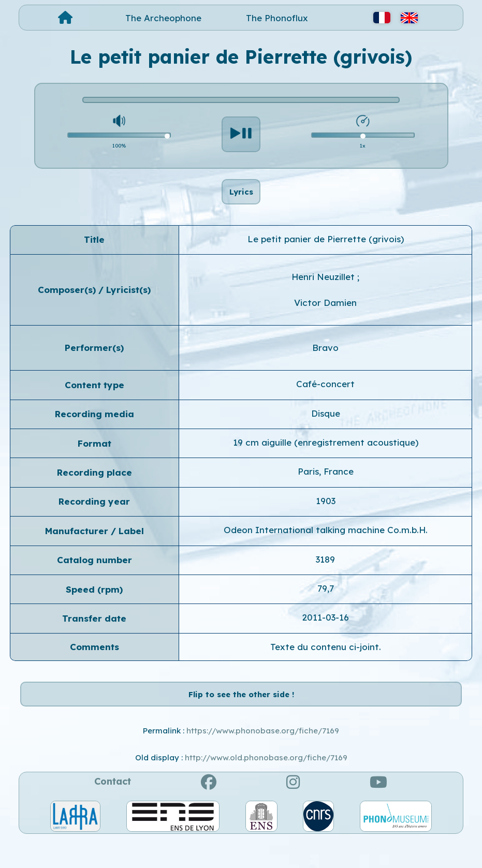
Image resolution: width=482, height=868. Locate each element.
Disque (326, 428)
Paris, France (326, 486)
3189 (325, 574)
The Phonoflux (277, 18)
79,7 (326, 603)
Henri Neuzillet (324, 292)
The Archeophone (163, 18)
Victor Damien (325, 317)
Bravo (325, 362)
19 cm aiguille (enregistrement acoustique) (326, 457)
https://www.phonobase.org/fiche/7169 (263, 760)
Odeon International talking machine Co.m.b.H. (326, 545)
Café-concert (325, 399)
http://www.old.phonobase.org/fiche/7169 (266, 787)
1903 (326, 515)
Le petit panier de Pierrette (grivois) (326, 253)
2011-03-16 (325, 632)
